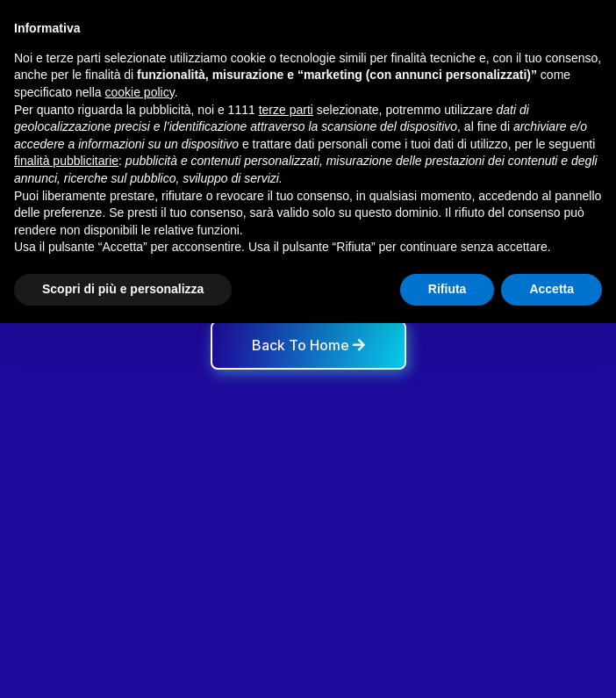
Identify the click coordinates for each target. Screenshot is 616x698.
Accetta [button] (552, 289)
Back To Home (308, 345)
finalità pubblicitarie (66, 161)
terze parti (286, 110)
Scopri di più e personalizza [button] (123, 289)
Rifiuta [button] (448, 289)
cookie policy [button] (140, 92)
